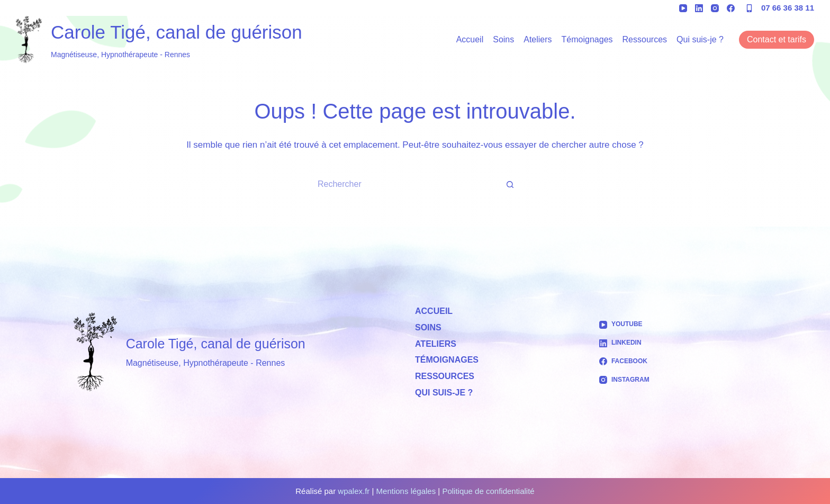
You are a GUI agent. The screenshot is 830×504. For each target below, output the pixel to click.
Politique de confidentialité (488, 491)
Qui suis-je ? (700, 39)
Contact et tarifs (777, 39)
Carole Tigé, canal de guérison (177, 32)
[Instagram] (715, 8)
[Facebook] (731, 8)
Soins (503, 39)
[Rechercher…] (404, 184)
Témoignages (587, 39)
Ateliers (538, 39)
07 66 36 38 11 (788, 8)
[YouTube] (683, 8)
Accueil (470, 39)
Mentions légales (406, 491)
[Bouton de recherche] (510, 184)
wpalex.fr (354, 491)
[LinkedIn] (699, 8)
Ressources (645, 39)
